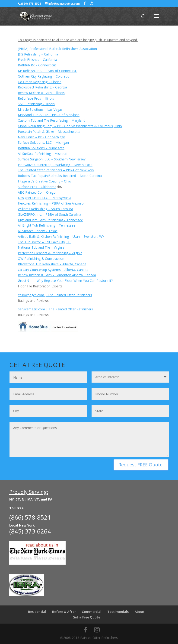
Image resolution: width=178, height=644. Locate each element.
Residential (37, 612)
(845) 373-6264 (30, 531)
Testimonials (118, 612)
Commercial (92, 612)
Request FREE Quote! (141, 465)
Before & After (64, 612)
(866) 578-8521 (31, 4)
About (140, 612)
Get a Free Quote (86, 617)
